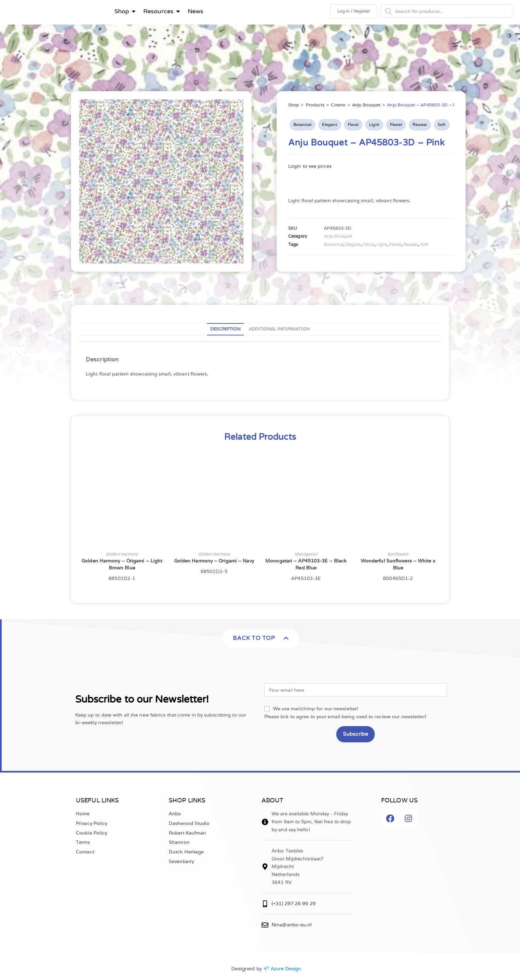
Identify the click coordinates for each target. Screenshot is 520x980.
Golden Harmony (122, 556)
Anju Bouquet (366, 107)
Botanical (302, 126)
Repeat (420, 126)
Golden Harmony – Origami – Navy (214, 563)
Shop (293, 107)
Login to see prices (310, 168)
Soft (442, 126)
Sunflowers (398, 556)
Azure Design (286, 970)
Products (315, 107)
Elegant (330, 126)
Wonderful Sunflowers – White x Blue (398, 566)
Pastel (396, 126)
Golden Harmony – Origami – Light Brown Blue (122, 566)
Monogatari (306, 556)
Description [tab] (225, 331)
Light (374, 126)
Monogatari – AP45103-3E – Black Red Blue (306, 566)
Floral (353, 126)
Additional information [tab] (279, 331)
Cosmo (338, 107)
